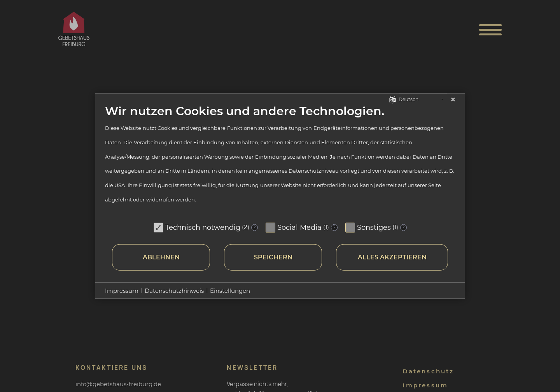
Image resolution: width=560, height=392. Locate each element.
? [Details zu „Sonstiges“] (403, 227)
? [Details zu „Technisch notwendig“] (255, 227)
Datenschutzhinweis (174, 290)
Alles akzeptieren (392, 257)
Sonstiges (374, 227)
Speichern (273, 257)
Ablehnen (161, 257)
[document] (280, 161)
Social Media (299, 227)
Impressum (122, 290)
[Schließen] (453, 100)
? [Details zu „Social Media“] (334, 227)
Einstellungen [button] (230, 290)
